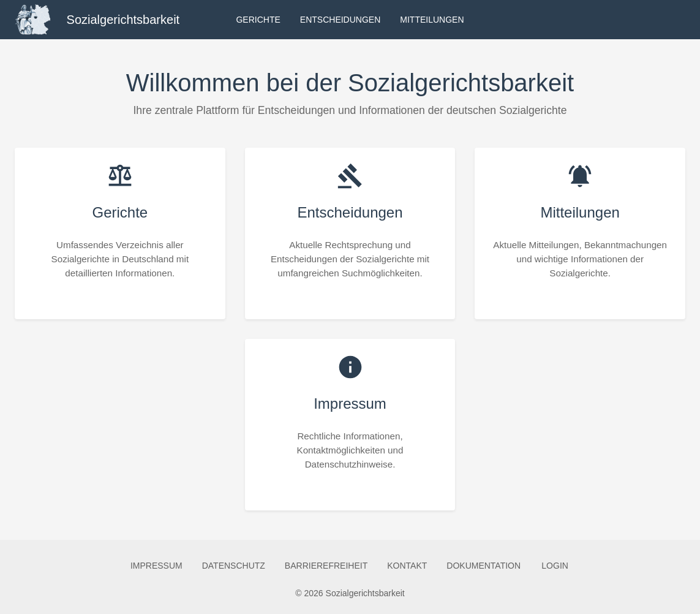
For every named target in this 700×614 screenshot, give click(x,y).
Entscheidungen (340, 20)
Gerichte (258, 20)
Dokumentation (484, 566)
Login (555, 566)
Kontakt (407, 566)
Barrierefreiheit (326, 566)
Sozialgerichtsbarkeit (123, 20)
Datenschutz (234, 566)
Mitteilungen (432, 20)
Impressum (156, 566)
